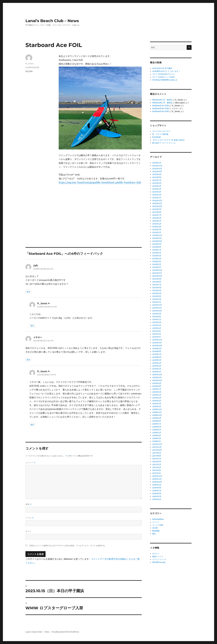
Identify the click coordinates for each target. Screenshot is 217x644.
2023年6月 (157, 253)
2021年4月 (157, 328)
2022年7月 (157, 285)
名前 (29, 504)
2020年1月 (157, 372)
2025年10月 (157, 171)
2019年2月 (157, 404)
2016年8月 (157, 488)
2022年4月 (157, 293)
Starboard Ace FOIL (161, 106)
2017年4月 (157, 467)
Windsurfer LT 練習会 (162, 100)
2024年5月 (157, 221)
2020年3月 (157, 366)
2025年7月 (157, 180)
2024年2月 (157, 230)
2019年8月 (157, 386)
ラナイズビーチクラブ (161, 131)
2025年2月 (157, 195)
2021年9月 (157, 314)
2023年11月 (157, 238)
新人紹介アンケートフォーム (164, 143)
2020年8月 (157, 351)
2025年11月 (157, 169)
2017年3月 (157, 470)
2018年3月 (157, 435)
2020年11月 (157, 343)
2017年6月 (157, 462)
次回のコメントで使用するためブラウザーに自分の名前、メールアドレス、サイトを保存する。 (68, 546)
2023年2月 (157, 264)
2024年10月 (157, 206)
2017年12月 (157, 444)
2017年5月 (157, 464)
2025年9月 (157, 174)
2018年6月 (157, 427)
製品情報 (29, 71)
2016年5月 (157, 496)
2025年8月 (157, 177)
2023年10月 (157, 241)
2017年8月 (157, 456)
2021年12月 (157, 305)
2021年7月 (157, 319)
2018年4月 (157, 433)
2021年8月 (157, 317)
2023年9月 (157, 244)
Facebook (156, 137)
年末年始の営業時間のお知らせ (165, 80)
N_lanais (29, 64)
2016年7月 (157, 491)
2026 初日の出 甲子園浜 (162, 68)
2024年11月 (157, 203)
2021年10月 (157, 311)
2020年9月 (157, 348)
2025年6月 (157, 183)
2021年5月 (157, 325)
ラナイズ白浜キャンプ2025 (163, 77)
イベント (156, 522)
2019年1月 (157, 406)
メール (30, 518)
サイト (28, 531)
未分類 (155, 528)
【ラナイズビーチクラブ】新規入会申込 (168, 140)
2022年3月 (157, 296)
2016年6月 (157, 493)
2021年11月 (157, 308)
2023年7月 (157, 250)
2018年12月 (157, 409)
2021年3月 (157, 331)
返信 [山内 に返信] (28, 292)
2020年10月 (157, 346)
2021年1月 (157, 337)
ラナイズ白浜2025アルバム (163, 74)
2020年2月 (157, 369)
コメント (31, 463)
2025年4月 (157, 189)
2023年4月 (157, 259)
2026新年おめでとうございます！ (166, 71)
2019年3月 (157, 401)
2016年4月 (157, 499)
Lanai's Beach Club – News (52, 21)
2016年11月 (157, 479)
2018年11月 (157, 412)
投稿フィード (158, 556)
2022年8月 (157, 282)
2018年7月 (157, 424)
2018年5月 (157, 430)
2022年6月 (157, 288)
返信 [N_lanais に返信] (32, 326)
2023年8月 (157, 247)
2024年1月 (157, 232)
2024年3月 (157, 227)
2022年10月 (157, 276)
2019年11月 (157, 377)
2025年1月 (157, 198)
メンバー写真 (158, 525)
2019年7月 (157, 389)
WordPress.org (159, 562)
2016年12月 (157, 476)
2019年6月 (157, 392)
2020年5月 (157, 360)
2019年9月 (157, 383)
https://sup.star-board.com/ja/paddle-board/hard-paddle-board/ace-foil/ (100, 182)
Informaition (158, 519)
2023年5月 (157, 256)
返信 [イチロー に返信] (28, 360)
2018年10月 (157, 415)
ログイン (156, 554)
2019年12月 (157, 375)
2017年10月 (157, 450)
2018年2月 (157, 438)
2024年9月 (157, 209)
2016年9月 (157, 485)
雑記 (154, 534)
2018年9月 (157, 418)
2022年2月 (157, 299)
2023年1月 (157, 267)
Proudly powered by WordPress (65, 632)
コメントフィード (159, 559)
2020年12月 (157, 340)
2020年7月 (157, 354)
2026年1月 (157, 163)
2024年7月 (157, 215)
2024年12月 (157, 201)
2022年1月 (157, 302)
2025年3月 (157, 192)
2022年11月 (157, 273)
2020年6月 (157, 357)
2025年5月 (157, 186)
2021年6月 (157, 322)
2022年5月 (157, 290)
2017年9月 (157, 453)
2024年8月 (157, 212)
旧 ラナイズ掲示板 (160, 134)
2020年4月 (157, 363)
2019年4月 (157, 398)
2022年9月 (157, 279)
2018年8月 (157, 421)
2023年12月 (157, 235)
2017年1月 (157, 473)
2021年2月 (157, 334)
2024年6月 (157, 218)
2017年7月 (157, 459)
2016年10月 (157, 482)
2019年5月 (157, 395)
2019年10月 (157, 380)
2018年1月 (157, 441)
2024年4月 (157, 224)
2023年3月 (157, 261)
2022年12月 (157, 270)
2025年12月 (157, 166)
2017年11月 (157, 447)
